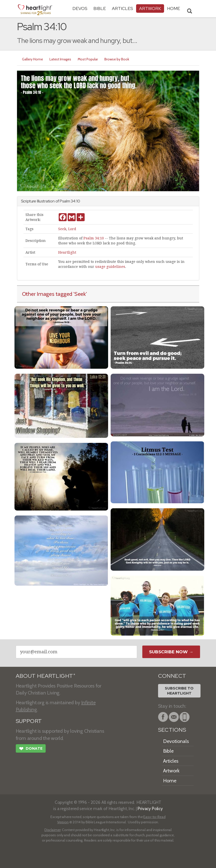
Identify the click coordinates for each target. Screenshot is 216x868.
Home (170, 781)
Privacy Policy (150, 808)
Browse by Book (117, 59)
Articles (122, 8)
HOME (174, 8)
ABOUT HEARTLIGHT (45, 676)
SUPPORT (29, 721)
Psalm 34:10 (94, 238)
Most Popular (88, 59)
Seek (62, 229)
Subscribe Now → (171, 652)
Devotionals (176, 741)
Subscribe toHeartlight (179, 691)
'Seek (80, 294)
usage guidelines (110, 267)
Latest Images (60, 59)
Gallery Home (32, 59)
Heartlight (67, 252)
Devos (80, 8)
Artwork (150, 8)
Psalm (65, 201)
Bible (100, 8)
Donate (31, 749)
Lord (72, 229)
